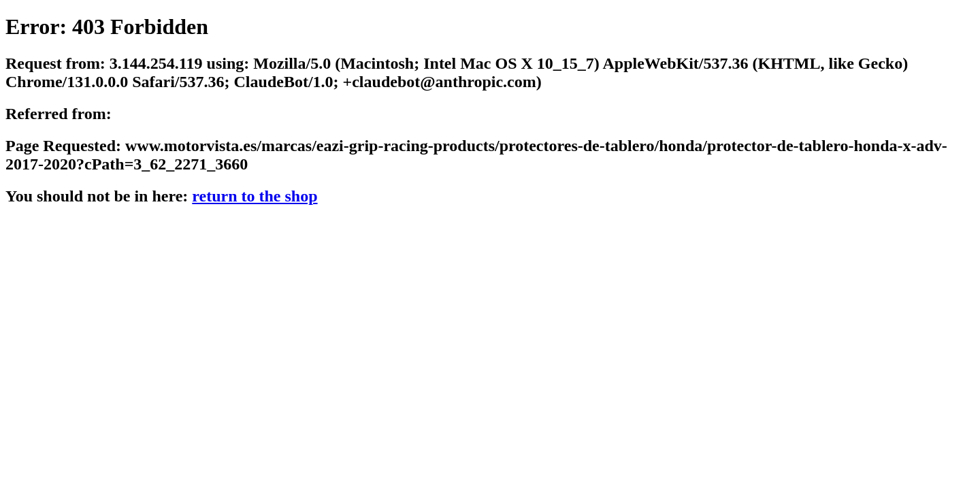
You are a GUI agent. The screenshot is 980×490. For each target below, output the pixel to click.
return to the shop (255, 196)
